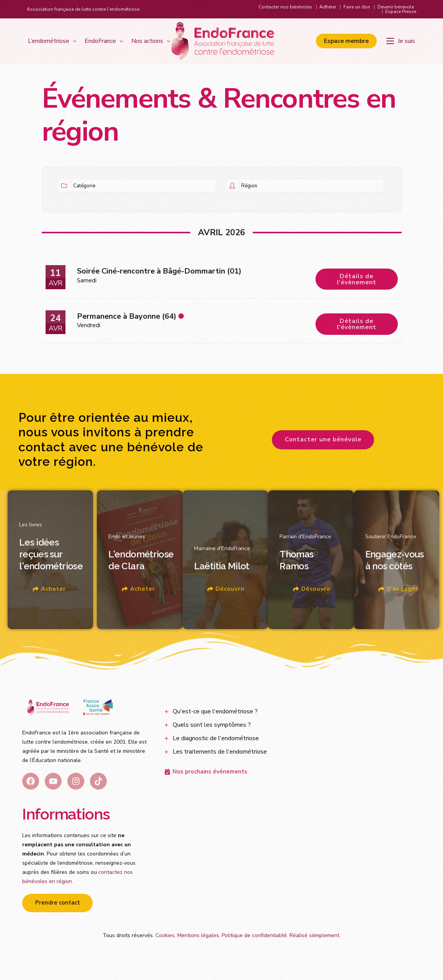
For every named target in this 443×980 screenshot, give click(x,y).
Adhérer (328, 7)
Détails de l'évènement (357, 279)
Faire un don (357, 7)
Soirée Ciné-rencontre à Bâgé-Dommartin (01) (159, 274)
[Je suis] (402, 41)
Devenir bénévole (396, 7)
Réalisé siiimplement (314, 945)
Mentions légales (198, 945)
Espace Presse (401, 11)
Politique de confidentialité (254, 945)
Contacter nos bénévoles (285, 7)
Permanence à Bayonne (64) (127, 323)
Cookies (165, 945)
